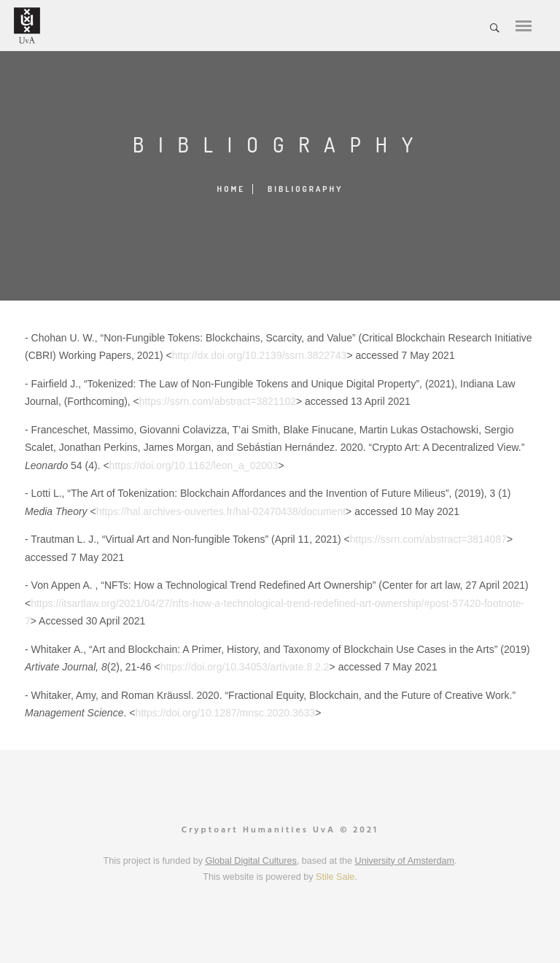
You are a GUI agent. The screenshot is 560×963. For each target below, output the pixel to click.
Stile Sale (335, 877)
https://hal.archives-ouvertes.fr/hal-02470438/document (221, 511)
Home (232, 189)
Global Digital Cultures (250, 861)
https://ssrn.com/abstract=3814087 (428, 539)
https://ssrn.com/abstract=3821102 (218, 401)
